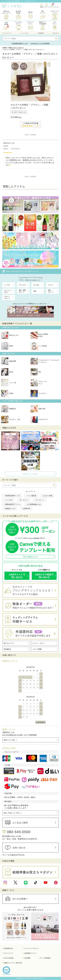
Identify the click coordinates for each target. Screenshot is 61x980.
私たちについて (9, 643)
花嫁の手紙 (38, 409)
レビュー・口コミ (38, 643)
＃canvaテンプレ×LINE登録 (40, 43)
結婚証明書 (9, 361)
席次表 (7, 372)
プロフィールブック (39, 383)
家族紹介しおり (11, 509)
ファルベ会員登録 (34, 538)
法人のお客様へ (9, 958)
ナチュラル (22, 285)
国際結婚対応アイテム (13, 504)
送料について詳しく (10, 740)
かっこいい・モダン (8, 291)
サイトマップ (9, 953)
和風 (35, 291)
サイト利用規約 (45, 958)
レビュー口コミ (25, 33)
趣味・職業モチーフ (22, 291)
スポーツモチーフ (7, 298)
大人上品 (36, 285)
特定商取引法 (9, 949)
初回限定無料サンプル (13, 496)
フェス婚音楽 (32, 496)
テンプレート (40, 500)
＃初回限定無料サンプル (20, 43)
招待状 (7, 346)
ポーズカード (24, 500)
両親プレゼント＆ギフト (16, 48)
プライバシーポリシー (32, 949)
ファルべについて (7, 33)
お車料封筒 (26, 509)
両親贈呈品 (9, 409)
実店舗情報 (41, 33)
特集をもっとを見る (31, 474)
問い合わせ (56, 33)
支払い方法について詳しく (13, 813)
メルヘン (51, 285)
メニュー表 (9, 383)
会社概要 (27, 958)
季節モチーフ (51, 291)
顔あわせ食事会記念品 (39, 335)
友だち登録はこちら (31, 557)
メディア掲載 (37, 649)
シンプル (7, 285)
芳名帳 (7, 393)
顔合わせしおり (10, 335)
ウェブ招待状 (39, 346)
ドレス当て (9, 500)
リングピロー (39, 393)
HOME (5, 48)
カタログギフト (39, 419)
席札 (36, 372)
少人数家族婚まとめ (34, 504)
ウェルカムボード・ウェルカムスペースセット (45, 361)
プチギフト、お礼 (11, 419)
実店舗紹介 (7, 649)
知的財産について (30, 953)
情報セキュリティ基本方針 (13, 963)
